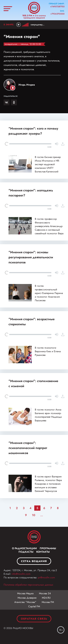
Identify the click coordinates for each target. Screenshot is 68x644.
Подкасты (26, 552)
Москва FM (48, 602)
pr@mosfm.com (46, 577)
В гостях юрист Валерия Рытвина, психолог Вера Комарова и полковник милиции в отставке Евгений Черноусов (48, 484)
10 (34, 515)
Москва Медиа (25, 593)
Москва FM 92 (34, 537)
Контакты (43, 552)
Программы (48, 548)
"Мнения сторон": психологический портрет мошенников (28, 448)
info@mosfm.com (21, 574)
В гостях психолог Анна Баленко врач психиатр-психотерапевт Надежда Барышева (48, 415)
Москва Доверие (27, 598)
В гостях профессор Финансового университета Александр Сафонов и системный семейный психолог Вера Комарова (49, 228)
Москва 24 (45, 593)
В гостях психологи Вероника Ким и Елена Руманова (48, 351)
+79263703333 (57, 14)
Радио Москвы (34, 8)
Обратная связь (34, 619)
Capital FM (34, 606)
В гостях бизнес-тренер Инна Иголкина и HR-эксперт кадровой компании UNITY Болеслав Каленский (48, 164)
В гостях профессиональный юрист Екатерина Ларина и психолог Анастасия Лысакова (49, 293)
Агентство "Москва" (25, 602)
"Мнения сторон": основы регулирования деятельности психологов (31, 257)
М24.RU (46, 598)
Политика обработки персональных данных (28, 585)
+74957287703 (57, 7)
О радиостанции (24, 548)
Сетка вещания (34, 561)
